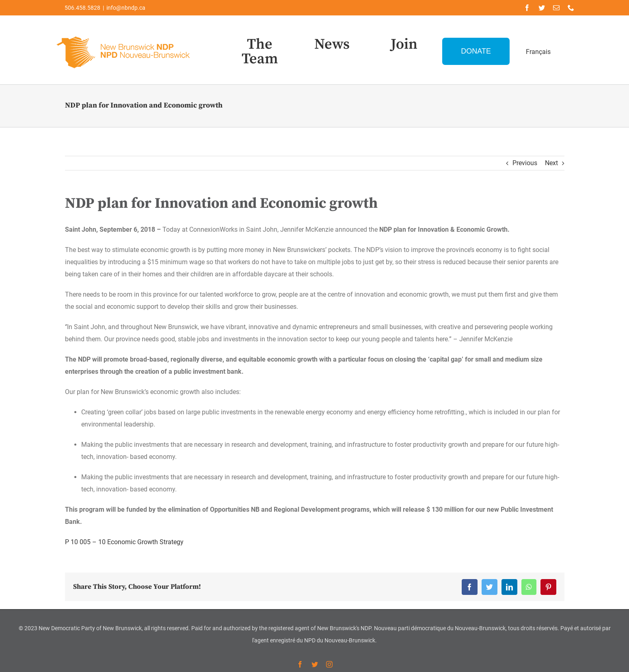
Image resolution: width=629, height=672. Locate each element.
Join (404, 44)
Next (551, 163)
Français (538, 52)
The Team (260, 52)
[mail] (556, 8)
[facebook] (527, 8)
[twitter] (542, 8)
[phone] (571, 8)
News (332, 44)
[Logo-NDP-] (124, 35)
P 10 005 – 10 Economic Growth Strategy (124, 542)
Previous (525, 163)
